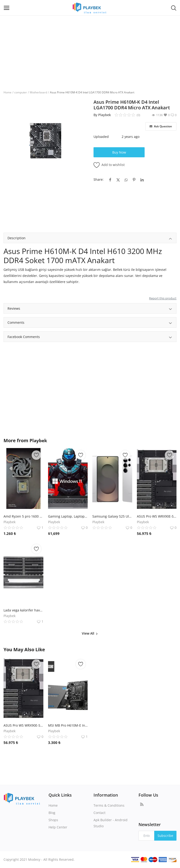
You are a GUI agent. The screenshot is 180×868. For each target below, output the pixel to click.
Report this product (163, 298)
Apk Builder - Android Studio (111, 823)
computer (21, 92)
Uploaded (101, 137)
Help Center (58, 827)
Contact (99, 813)
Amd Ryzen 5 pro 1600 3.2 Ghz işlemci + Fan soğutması (23, 516)
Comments (90, 323)
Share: (99, 179)
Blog (52, 813)
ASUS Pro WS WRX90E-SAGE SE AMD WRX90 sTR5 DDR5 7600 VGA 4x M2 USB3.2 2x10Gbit (157, 516)
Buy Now (119, 152)
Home (7, 92)
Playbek (105, 115)
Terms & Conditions (109, 805)
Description (90, 239)
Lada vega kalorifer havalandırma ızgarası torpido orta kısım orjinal (23, 610)
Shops (53, 820)
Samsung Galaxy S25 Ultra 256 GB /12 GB (112, 516)
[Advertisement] (90, 51)
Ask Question (161, 126)
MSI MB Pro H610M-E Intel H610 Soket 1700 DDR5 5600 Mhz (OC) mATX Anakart (68, 725)
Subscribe (165, 836)
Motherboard (38, 92)
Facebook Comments (90, 337)
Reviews (90, 309)
